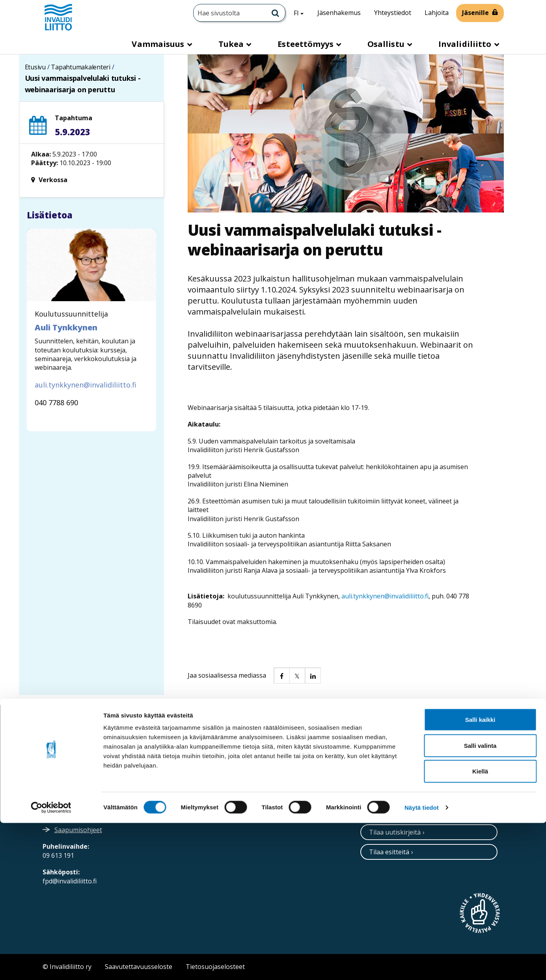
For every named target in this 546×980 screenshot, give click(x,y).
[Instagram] (382, 761)
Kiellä (480, 928)
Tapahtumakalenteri (81, 67)
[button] (281, 675)
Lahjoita (437, 13)
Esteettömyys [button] (306, 44)
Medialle (226, 777)
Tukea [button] (232, 44)
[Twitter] (366, 761)
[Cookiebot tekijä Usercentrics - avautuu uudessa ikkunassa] (51, 965)
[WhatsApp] (448, 761)
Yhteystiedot (393, 13)
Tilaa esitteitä (389, 852)
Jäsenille (475, 13)
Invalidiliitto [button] (466, 44)
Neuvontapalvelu (394, 812)
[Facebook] (414, 761)
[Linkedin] (398, 761)
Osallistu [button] (387, 44)
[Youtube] (431, 761)
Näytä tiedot (422, 964)
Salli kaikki (480, 877)
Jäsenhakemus (339, 13)
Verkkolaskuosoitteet (246, 758)
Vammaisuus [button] (159, 44)
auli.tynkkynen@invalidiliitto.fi (385, 596)
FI (302, 13)
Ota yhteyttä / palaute (401, 792)
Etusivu (35, 67)
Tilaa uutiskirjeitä (395, 832)
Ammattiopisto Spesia (246, 794)
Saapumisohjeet (78, 830)
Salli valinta (480, 903)
